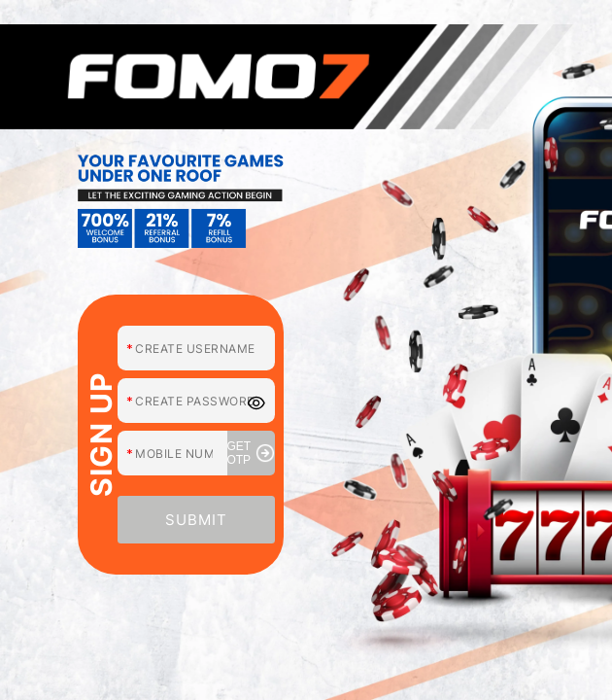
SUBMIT (196, 520)
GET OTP (251, 453)
